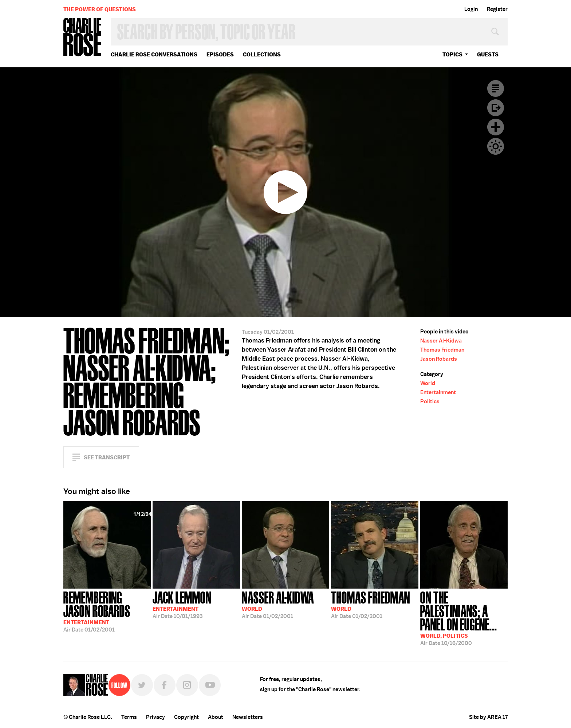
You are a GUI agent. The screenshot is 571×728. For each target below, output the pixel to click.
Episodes (220, 54)
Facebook (165, 685)
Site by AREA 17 (488, 717)
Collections (262, 54)
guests (488, 54)
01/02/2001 (107, 611)
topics (452, 54)
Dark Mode (496, 146)
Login (471, 9)
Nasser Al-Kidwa (441, 341)
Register (497, 9)
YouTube (210, 685)
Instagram (187, 685)
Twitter (142, 685)
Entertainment (438, 392)
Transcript (496, 88)
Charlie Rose (83, 38)
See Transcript (107, 457)
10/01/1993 (182, 604)
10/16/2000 (464, 618)
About (216, 717)
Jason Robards (439, 359)
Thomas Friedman (442, 350)
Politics (430, 401)
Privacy (155, 717)
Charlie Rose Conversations (154, 54)
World (428, 383)
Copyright (186, 717)
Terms (129, 717)
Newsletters (248, 717)
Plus (496, 127)
